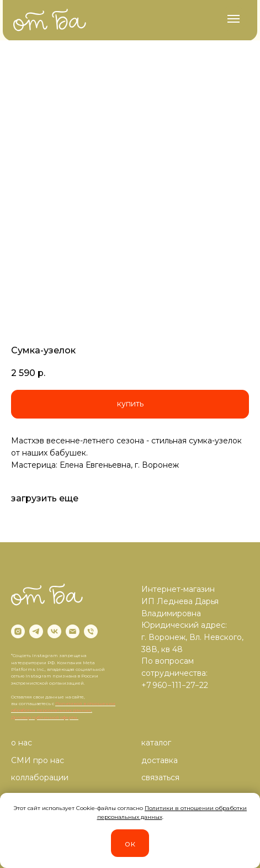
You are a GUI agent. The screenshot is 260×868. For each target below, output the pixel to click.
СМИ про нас (38, 760)
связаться (160, 777)
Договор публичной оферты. (45, 717)
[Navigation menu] (234, 19)
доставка (160, 760)
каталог (156, 743)
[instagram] (18, 631)
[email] (73, 631)
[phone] (91, 631)
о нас (22, 743)
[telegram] (36, 631)
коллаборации (40, 777)
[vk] (54, 631)
